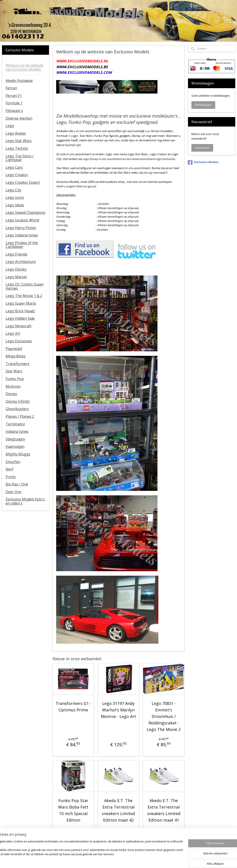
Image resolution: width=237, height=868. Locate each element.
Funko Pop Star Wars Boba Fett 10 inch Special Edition (73, 810)
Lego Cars (14, 167)
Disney (11, 394)
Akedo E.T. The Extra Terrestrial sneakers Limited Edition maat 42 (118, 810)
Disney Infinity (18, 401)
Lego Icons (15, 197)
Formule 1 (14, 103)
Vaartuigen (15, 446)
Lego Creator (17, 175)
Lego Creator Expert (23, 182)
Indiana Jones (17, 431)
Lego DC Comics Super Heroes (25, 286)
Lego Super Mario (21, 303)
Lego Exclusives (19, 341)
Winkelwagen (203, 105)
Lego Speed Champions (25, 212)
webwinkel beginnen (130, 860)
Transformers (18, 364)
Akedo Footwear (19, 81)
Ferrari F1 (14, 96)
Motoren (13, 386)
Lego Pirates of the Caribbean (22, 245)
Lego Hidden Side (20, 318)
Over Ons (13, 492)
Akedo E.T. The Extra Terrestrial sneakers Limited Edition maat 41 (164, 810)
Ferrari (11, 88)
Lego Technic (17, 148)
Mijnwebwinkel (169, 860)
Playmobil (14, 349)
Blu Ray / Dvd (17, 484)
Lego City (13, 190)
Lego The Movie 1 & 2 (24, 296)
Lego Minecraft (19, 326)
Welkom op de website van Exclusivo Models (25, 67)
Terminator (15, 424)
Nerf (10, 469)
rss (113, 860)
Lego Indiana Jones (22, 235)
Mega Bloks (16, 356)
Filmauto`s (14, 111)
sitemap (103, 860)
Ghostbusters (17, 409)
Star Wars (14, 371)
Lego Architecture (21, 262)
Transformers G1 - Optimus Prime (73, 707)
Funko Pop (15, 379)
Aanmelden (202, 148)
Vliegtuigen (15, 439)
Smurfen (13, 462)
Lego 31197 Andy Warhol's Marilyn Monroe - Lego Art (118, 710)
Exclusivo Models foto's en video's (25, 501)
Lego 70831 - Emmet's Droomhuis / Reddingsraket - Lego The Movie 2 (164, 716)
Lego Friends (17, 254)
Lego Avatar (16, 133)
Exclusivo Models (203, 162)
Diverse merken (19, 118)
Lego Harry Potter (21, 228)
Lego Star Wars (19, 141)
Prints (11, 477)
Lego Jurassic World (22, 220)
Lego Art (13, 333)
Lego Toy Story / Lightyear (20, 158)
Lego (10, 126)
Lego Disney (16, 269)
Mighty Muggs (18, 454)
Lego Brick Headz (20, 311)
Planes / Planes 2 (20, 416)
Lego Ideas (15, 205)
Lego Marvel (16, 277)
